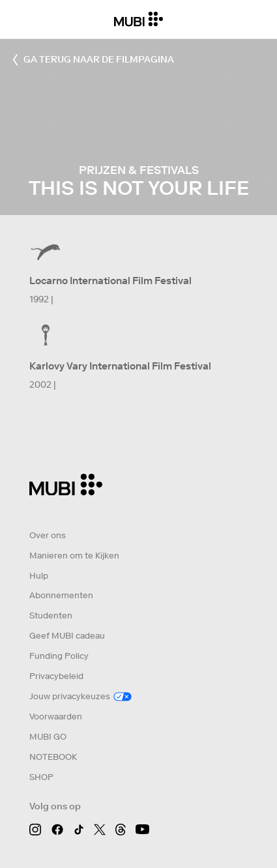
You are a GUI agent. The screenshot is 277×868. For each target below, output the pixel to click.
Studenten (51, 615)
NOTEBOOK (53, 757)
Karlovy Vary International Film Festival (120, 366)
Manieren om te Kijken (74, 556)
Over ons (48, 535)
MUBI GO (48, 737)
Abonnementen (61, 595)
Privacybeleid (56, 676)
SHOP (41, 777)
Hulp (39, 576)
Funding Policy (59, 656)
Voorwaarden (56, 716)
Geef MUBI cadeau (67, 636)
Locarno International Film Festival (110, 281)
